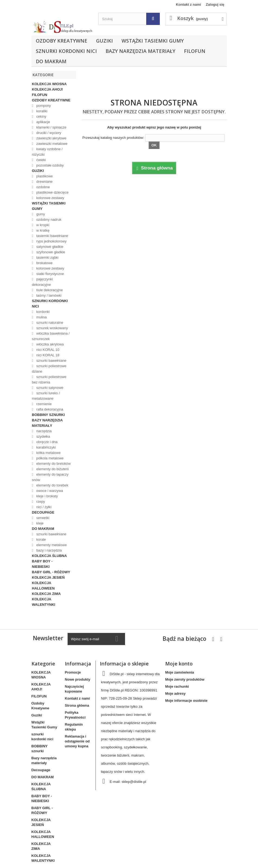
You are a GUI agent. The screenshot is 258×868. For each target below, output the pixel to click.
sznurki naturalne (49, 323)
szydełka (43, 436)
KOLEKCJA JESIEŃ (48, 577)
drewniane (44, 182)
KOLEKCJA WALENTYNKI (44, 602)
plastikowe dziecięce (52, 192)
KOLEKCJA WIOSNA (49, 84)
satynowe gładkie (49, 247)
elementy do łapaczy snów (50, 477)
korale (41, 539)
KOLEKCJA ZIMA (46, 594)
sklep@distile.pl (134, 782)
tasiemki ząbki (47, 257)
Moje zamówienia (180, 672)
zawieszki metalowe (51, 144)
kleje (39, 523)
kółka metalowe (48, 453)
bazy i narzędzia (49, 550)
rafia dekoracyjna (49, 409)
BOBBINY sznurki (48, 415)
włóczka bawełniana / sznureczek (51, 336)
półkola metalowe (49, 458)
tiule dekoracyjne (49, 290)
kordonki (42, 312)
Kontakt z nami (188, 4)
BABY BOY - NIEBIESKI (42, 564)
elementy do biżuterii (52, 469)
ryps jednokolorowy (51, 241)
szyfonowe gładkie (50, 252)
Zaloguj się (215, 4)
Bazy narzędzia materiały (140, 51)
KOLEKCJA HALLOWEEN (43, 586)
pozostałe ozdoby (50, 165)
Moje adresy (175, 694)
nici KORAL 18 (47, 355)
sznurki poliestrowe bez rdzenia (49, 379)
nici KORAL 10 (47, 350)
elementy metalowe (51, 545)
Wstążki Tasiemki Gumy (153, 41)
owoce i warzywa (49, 491)
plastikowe (44, 176)
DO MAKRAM (51, 61)
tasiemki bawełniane (52, 236)
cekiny (41, 116)
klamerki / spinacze (51, 127)
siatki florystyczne (50, 274)
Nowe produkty (78, 679)
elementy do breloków (53, 464)
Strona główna (77, 705)
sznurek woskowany (52, 328)
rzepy (40, 502)
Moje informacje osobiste (186, 701)
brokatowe (44, 263)
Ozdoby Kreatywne (62, 41)
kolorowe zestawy (50, 198)
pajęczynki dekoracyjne (42, 282)
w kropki (42, 225)
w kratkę (42, 230)
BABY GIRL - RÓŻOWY (51, 572)
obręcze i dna (46, 442)
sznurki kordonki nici (66, 51)
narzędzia (43, 431)
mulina (41, 317)
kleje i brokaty (47, 496)
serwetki (42, 518)
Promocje (73, 672)
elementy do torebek (52, 485)
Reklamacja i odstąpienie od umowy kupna (77, 741)
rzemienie (43, 404)
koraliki (41, 111)
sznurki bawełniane (51, 361)
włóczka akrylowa (50, 344)
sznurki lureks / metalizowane (46, 396)
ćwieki (41, 160)
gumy (40, 214)
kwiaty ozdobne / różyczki (47, 152)
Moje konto (179, 664)
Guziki (104, 41)
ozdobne (43, 187)
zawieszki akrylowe (51, 138)
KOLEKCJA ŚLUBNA (50, 556)
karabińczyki (45, 447)
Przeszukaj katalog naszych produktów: (113, 138)
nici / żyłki (43, 507)
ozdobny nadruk (48, 220)
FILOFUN (195, 51)
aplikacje (43, 122)
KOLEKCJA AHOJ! (48, 89)
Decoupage (43, 512)
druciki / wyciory (48, 133)
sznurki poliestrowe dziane (49, 369)
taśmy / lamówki (48, 295)
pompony (43, 106)
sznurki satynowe (49, 388)
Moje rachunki (177, 686)
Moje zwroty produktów (185, 679)
